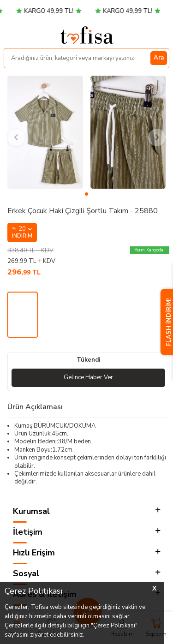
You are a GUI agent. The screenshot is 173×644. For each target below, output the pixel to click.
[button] (86, 194)
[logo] (87, 35)
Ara (159, 58)
